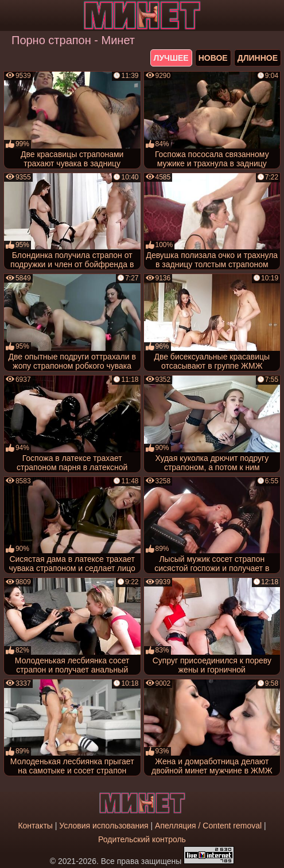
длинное (258, 58)
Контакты (35, 826)
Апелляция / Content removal (208, 826)
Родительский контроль (142, 839)
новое (213, 58)
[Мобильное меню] (10, 15)
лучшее (171, 58)
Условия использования (104, 826)
